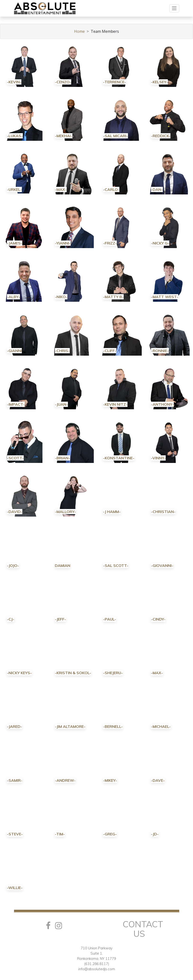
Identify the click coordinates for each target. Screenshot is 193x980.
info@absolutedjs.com (97, 969)
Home (79, 31)
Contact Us (143, 929)
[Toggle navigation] (174, 8)
